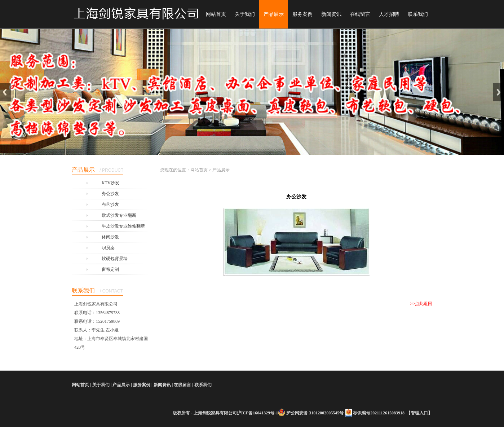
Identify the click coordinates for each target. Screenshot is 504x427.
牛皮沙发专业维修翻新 (123, 226)
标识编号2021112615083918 (379, 413)
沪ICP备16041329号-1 (258, 413)
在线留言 (360, 14)
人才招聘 (389, 14)
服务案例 (302, 14)
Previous (6, 92)
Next (498, 92)
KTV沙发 (110, 183)
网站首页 (216, 14)
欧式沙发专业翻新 (119, 215)
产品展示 (274, 14)
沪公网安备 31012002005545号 (315, 413)
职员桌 (108, 248)
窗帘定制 (110, 269)
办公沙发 (110, 194)
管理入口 (419, 413)
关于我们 (245, 14)
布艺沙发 (110, 204)
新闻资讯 (331, 14)
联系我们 (418, 14)
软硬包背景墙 (115, 259)
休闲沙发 (110, 237)
